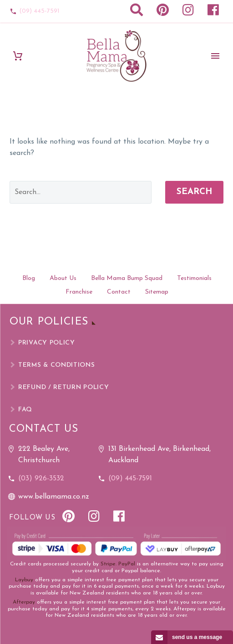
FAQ (25, 410)
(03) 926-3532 (41, 479)
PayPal (127, 564)
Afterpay (24, 602)
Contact (119, 292)
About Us (63, 278)
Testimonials (194, 278)
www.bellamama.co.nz (54, 497)
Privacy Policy (47, 343)
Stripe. (109, 564)
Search (194, 192)
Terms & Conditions (57, 365)
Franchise (79, 292)
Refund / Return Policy (63, 387)
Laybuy (24, 580)
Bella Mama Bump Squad (127, 278)
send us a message (197, 637)
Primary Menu (215, 56)
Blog (29, 278)
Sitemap (157, 292)
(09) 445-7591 (39, 11)
